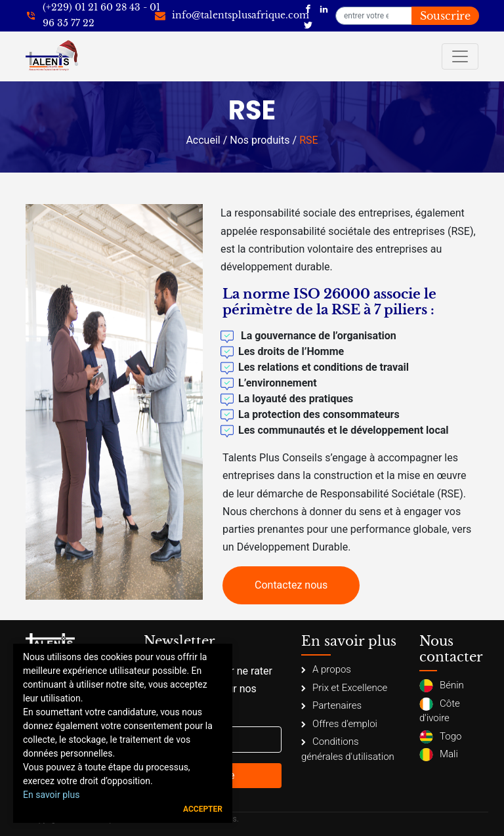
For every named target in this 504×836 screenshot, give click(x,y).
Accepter (203, 809)
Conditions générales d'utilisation (348, 749)
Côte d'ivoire (440, 711)
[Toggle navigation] (460, 56)
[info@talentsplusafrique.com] (232, 16)
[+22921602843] (93, 16)
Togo (440, 737)
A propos (326, 669)
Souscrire (445, 16)
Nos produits (260, 140)
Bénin (442, 686)
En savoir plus (51, 795)
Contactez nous (291, 585)
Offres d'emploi (339, 724)
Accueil (203, 140)
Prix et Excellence (344, 688)
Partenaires (331, 705)
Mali (439, 755)
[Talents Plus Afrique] (308, 8)
